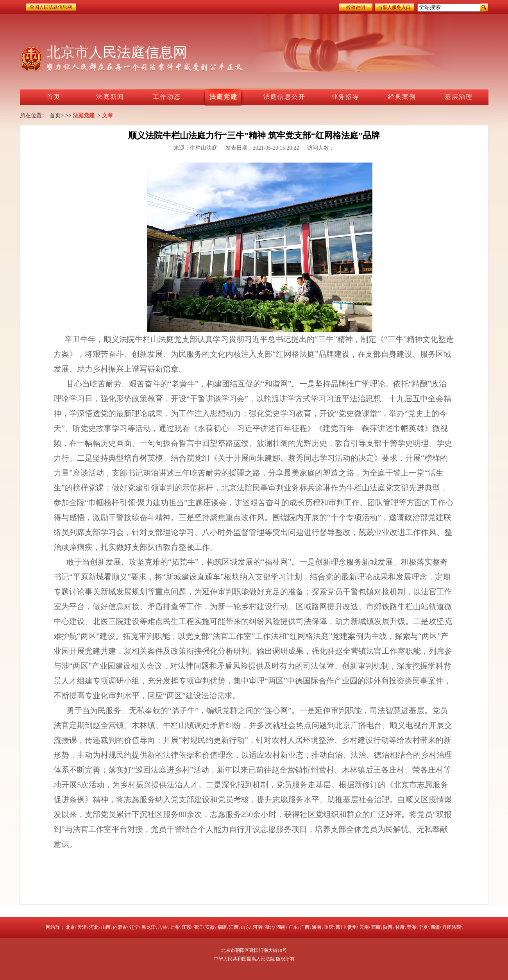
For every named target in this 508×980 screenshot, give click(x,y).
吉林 (163, 927)
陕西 (388, 927)
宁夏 (423, 927)
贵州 (352, 927)
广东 (293, 927)
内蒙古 (120, 927)
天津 (82, 927)
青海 (411, 927)
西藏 (376, 927)
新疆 (435, 927)
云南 (364, 927)
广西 (305, 927)
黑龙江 (148, 927)
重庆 (329, 927)
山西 (106, 927)
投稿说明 (356, 7)
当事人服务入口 (394, 7)
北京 (70, 927)
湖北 (269, 927)
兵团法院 (452, 927)
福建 (222, 927)
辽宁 (134, 927)
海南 (317, 927)
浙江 (198, 927)
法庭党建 (84, 115)
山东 (245, 927)
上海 (174, 927)
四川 (340, 927)
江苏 (186, 927)
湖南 (281, 927)
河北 (94, 927)
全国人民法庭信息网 (51, 7)
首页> (57, 115)
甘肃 (400, 927)
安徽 (210, 927)
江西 (234, 927)
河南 (258, 927)
